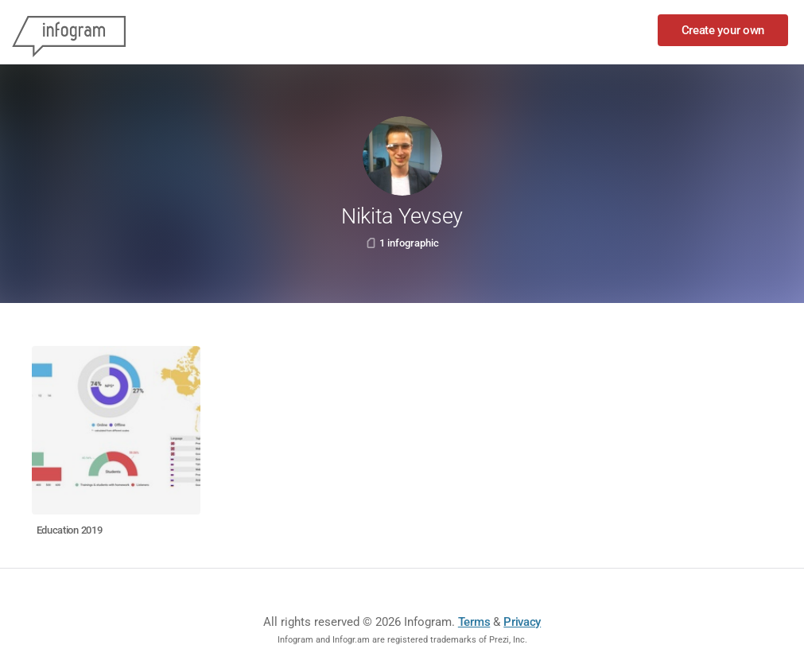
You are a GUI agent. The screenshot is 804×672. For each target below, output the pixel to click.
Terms (474, 622)
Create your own (723, 30)
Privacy (522, 622)
